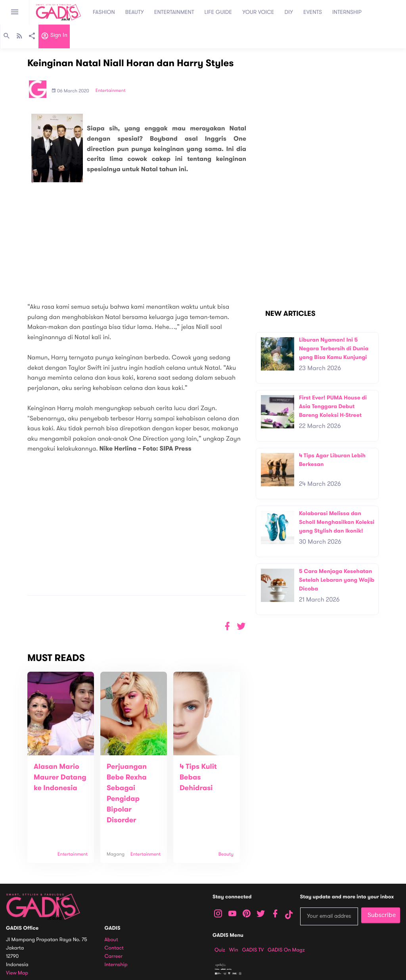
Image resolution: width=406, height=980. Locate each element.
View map (17, 973)
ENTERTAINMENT (174, 12)
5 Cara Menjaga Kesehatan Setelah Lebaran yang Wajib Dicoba (337, 580)
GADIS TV (253, 950)
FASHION (104, 12)
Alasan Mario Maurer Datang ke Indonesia (60, 778)
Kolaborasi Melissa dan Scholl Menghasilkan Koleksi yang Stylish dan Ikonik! (337, 522)
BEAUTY (135, 12)
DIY (289, 12)
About (111, 940)
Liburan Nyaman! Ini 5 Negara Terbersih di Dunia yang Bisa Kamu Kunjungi (334, 348)
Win (234, 950)
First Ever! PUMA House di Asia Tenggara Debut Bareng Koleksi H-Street (333, 406)
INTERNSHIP (347, 12)
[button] (241, 626)
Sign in (54, 37)
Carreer (114, 956)
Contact (114, 948)
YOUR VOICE (258, 12)
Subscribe (382, 915)
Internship (116, 965)
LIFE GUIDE (218, 12)
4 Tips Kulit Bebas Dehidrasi (198, 778)
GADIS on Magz (286, 950)
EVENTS (313, 12)
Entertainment (111, 91)
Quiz (220, 950)
